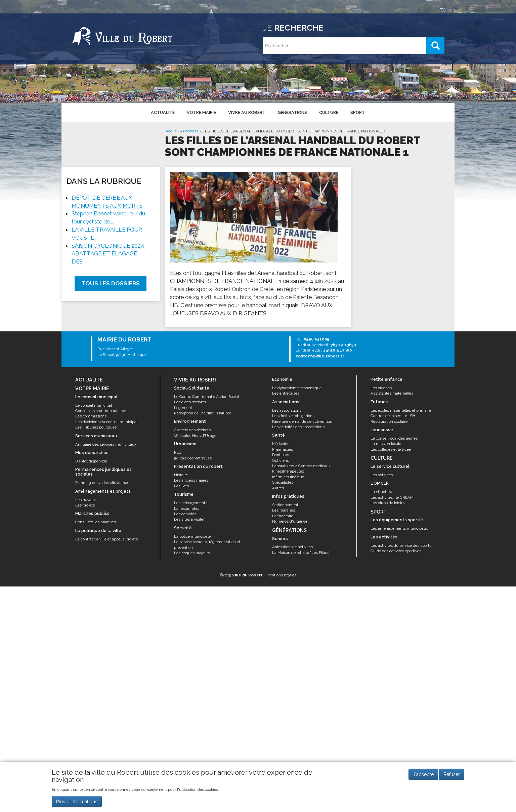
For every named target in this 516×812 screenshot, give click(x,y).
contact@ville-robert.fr (320, 356)
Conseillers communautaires (101, 411)
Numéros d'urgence (290, 521)
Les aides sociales (190, 402)
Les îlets (181, 486)
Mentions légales (281, 575)
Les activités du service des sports (401, 545)
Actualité (162, 112)
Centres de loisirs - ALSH (393, 416)
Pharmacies (283, 449)
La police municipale (192, 536)
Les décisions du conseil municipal (106, 422)
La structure (381, 492)
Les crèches (381, 388)
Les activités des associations (298, 427)
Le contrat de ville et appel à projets (106, 539)
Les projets (85, 505)
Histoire (181, 475)
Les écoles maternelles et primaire (401, 410)
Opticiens (281, 460)
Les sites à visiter (189, 519)
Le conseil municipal (94, 405)
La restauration (187, 509)
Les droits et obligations (293, 416)
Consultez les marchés (96, 522)
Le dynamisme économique (297, 388)
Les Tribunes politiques (96, 427)
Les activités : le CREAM (392, 497)
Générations (292, 112)
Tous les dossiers (111, 283)
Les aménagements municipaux (399, 528)
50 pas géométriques (193, 458)
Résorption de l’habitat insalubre (203, 413)
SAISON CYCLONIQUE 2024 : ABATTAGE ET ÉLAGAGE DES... (109, 254)
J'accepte (423, 776)
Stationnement (285, 505)
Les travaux (85, 500)
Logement (183, 408)
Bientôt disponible (91, 461)
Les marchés (284, 510)
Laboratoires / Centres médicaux (301, 466)
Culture (328, 112)
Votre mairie (201, 112)
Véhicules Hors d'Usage (195, 436)
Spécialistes (283, 482)
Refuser (452, 776)
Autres (278, 488)
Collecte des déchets (192, 430)
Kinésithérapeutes (288, 471)
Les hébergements (191, 503)
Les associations (287, 410)
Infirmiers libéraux (288, 477)
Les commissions (91, 416)
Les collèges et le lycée (391, 449)
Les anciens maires (191, 480)
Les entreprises (286, 393)
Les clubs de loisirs (388, 503)
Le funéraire (283, 516)
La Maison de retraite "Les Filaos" (301, 553)
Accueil (172, 131)
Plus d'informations (77, 803)
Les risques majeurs (192, 553)
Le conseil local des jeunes (394, 438)
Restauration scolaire (389, 421)
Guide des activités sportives (396, 551)
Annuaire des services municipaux (106, 444)
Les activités (185, 514)
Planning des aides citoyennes (102, 483)
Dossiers (191, 131)
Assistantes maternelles (392, 393)
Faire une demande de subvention (302, 421)
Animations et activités (292, 547)
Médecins (281, 444)
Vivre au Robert (246, 112)
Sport (356, 112)
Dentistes (281, 455)
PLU (178, 452)
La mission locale (386, 444)
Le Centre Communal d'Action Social (206, 397)
